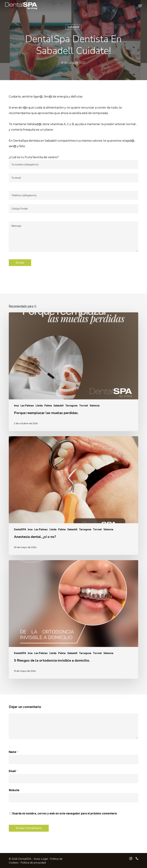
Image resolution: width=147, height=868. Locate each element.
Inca (16, 406)
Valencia (95, 406)
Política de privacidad (33, 863)
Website (14, 790)
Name (14, 752)
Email (13, 771)
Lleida (39, 406)
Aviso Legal (41, 859)
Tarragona (71, 406)
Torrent (84, 406)
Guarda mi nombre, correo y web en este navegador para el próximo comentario (65, 813)
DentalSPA (20, 529)
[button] (140, 6)
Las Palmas (27, 406)
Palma (48, 406)
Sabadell (73, 27)
